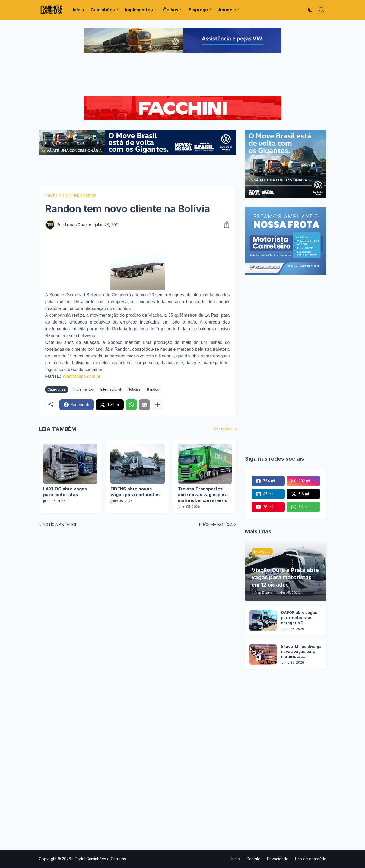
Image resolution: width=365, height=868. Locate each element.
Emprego (198, 10)
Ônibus (171, 10)
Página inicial (57, 195)
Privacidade (278, 859)
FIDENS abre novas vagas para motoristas (135, 492)
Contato (253, 859)
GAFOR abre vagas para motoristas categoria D (299, 618)
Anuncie (227, 10)
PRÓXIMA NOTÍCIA (216, 525)
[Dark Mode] (310, 10)
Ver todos (223, 429)
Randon (153, 389)
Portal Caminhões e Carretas (100, 859)
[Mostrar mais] (157, 405)
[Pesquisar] (322, 10)
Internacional (111, 389)
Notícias (134, 389)
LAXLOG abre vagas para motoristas (65, 492)
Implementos (139, 10)
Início (78, 10)
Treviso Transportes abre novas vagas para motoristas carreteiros (203, 495)
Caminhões (103, 10)
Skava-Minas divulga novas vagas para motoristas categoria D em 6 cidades (301, 652)
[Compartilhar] (225, 225)
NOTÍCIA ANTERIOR (60, 525)
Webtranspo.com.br (82, 376)
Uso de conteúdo (311, 859)
